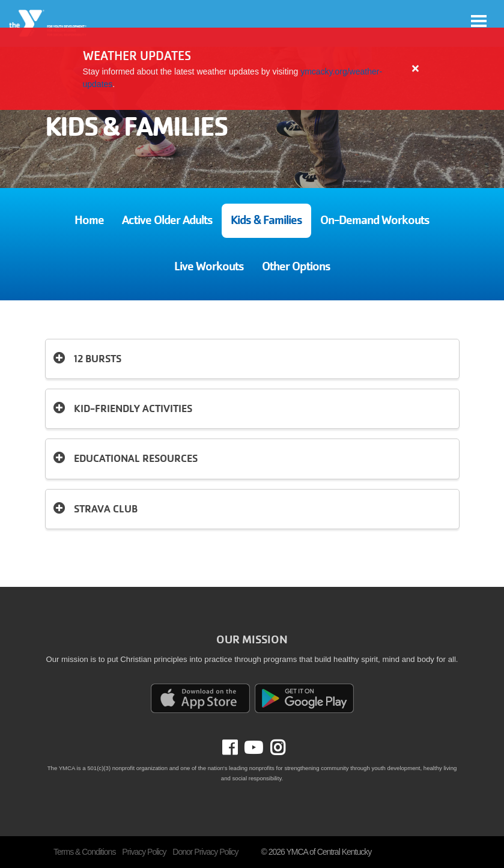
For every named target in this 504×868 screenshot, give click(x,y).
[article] (252, 69)
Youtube (252, 748)
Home (89, 220)
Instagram (274, 748)
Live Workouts (209, 266)
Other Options (296, 266)
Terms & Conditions (84, 852)
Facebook (238, 748)
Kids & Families (266, 220)
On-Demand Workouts (375, 220)
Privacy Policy (144, 852)
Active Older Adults (167, 220)
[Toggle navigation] (479, 21)
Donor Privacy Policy (205, 852)
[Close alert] (416, 68)
